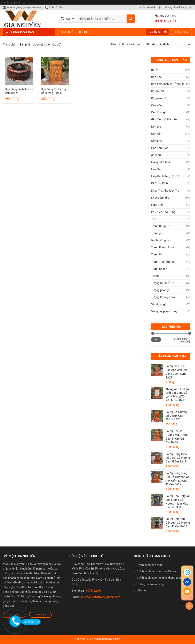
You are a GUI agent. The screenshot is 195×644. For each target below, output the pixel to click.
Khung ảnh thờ (160, 198)
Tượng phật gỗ (160, 290)
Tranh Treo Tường (162, 262)
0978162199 (94, 591)
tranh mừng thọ (161, 240)
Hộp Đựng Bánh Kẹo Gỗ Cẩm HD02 (19, 91)
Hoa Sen (157, 169)
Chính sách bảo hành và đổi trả (156, 571)
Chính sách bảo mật (151, 7)
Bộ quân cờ (158, 98)
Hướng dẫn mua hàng (150, 584)
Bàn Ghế (156, 77)
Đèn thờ (156, 127)
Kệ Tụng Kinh (159, 183)
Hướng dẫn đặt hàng (176, 7)
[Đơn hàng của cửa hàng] (168, 44)
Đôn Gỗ (156, 134)
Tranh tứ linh (159, 269)
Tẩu (154, 219)
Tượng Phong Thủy (163, 297)
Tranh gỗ (157, 233)
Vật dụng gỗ (159, 304)
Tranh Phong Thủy (163, 247)
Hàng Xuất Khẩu (161, 162)
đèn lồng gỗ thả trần (164, 119)
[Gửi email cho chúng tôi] (190, 8)
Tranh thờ (157, 254)
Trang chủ (66, 32)
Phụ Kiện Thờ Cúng (163, 212)
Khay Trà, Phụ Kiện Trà (165, 191)
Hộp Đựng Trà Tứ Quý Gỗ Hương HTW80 (54, 91)
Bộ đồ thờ (157, 91)
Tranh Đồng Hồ (161, 226)
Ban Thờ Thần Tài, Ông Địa (168, 84)
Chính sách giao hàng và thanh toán (159, 578)
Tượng (155, 276)
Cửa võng (157, 105)
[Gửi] (131, 19)
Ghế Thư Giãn (160, 148)
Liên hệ (83, 32)
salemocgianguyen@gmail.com (100, 597)
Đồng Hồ (157, 141)
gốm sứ (156, 155)
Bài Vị (155, 70)
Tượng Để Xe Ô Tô (163, 283)
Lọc (156, 340)
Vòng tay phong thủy (164, 311)
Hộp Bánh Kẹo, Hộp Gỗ (166, 176)
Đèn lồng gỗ (159, 112)
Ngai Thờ (157, 205)
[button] (157, 32)
